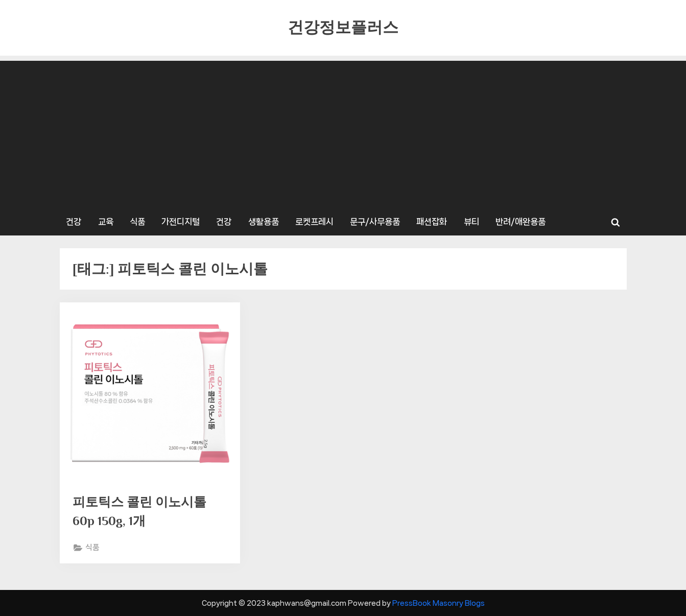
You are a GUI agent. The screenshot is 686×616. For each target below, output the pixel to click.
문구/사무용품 (375, 222)
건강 (74, 222)
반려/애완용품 (521, 222)
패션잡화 (432, 222)
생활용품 (264, 222)
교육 (106, 222)
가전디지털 (181, 222)
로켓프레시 (314, 222)
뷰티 (471, 222)
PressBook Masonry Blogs (439, 603)
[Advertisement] (343, 132)
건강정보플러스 (343, 27)
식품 (137, 222)
